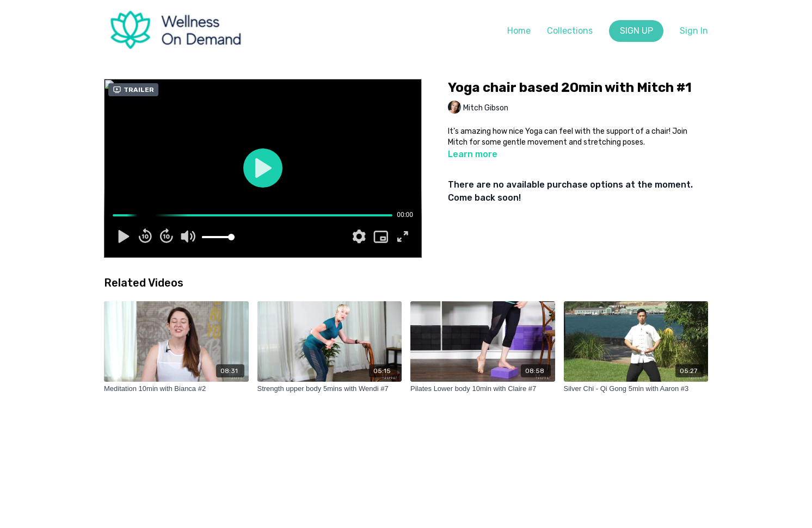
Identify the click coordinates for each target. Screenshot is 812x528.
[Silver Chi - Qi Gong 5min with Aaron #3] (636, 389)
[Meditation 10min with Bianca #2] (176, 389)
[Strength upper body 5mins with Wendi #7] (330, 389)
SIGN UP (636, 31)
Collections (570, 31)
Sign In (694, 31)
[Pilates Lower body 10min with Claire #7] (483, 389)
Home (519, 31)
